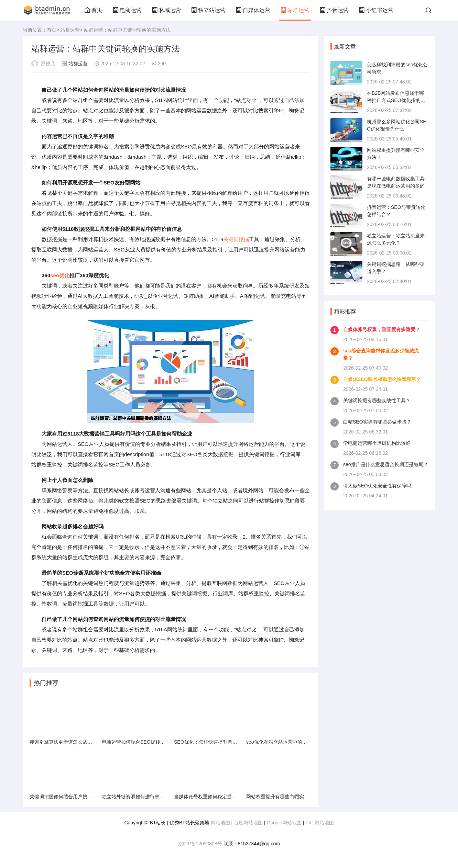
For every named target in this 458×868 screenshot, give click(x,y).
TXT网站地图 (319, 823)
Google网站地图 (284, 823)
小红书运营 (376, 10)
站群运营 (295, 10)
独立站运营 (208, 10)
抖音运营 (334, 10)
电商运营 (127, 10)
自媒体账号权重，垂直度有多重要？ (382, 329)
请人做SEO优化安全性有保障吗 (377, 486)
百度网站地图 (248, 823)
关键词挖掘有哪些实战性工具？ (377, 401)
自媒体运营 (253, 10)
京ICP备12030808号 (200, 844)
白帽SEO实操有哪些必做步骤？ (377, 422)
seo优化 (60, 275)
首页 (94, 10)
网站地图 (220, 823)
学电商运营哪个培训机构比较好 (377, 443)
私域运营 (166, 10)
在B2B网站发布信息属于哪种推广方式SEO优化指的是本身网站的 (396, 100)
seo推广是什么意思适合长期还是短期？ (386, 464)
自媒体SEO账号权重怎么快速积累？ (382, 379)
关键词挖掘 (236, 239)
